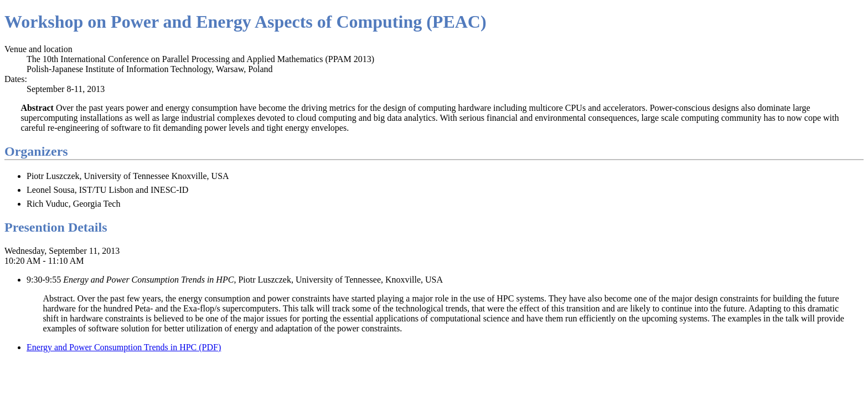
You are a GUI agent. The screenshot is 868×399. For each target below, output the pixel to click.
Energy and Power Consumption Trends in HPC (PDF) (124, 347)
